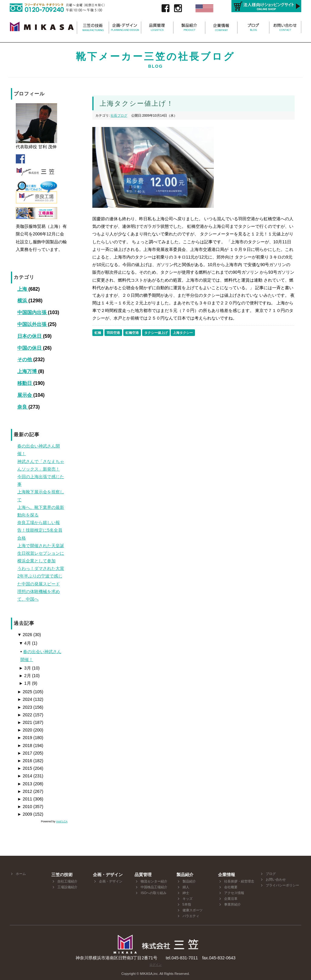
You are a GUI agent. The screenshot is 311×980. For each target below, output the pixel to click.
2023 (25, 707)
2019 (25, 738)
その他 (25, 360)
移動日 (25, 383)
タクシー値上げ (156, 333)
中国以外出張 (32, 324)
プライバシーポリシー (282, 885)
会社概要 (231, 887)
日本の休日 (30, 336)
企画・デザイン (111, 881)
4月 (25, 643)
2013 (25, 784)
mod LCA (62, 821)
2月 (25, 676)
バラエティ (191, 916)
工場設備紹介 (67, 887)
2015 (25, 768)
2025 (25, 692)
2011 (25, 799)
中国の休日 (30, 348)
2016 (25, 761)
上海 (23, 289)
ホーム (21, 874)
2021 (25, 722)
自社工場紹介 (67, 881)
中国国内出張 (32, 312)
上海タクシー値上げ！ (137, 103)
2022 (25, 715)
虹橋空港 (132, 333)
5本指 (187, 904)
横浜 (23, 301)
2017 (25, 753)
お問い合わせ (276, 879)
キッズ (188, 899)
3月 (25, 668)
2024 (25, 699)
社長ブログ (119, 115)
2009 (25, 814)
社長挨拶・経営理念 (239, 881)
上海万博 (28, 371)
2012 (25, 791)
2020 (25, 730)
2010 (25, 807)
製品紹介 (189, 881)
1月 (25, 683)
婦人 (186, 887)
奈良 (23, 407)
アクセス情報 (234, 893)
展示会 (25, 395)
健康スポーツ (193, 910)
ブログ (271, 874)
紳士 (186, 893)
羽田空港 (113, 333)
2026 (25, 635)
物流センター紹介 (154, 881)
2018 (25, 745)
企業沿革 (231, 899)
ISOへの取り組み (154, 893)
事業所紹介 (232, 904)
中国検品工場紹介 (154, 887)
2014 (25, 776)
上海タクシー (183, 333)
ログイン (155, 965)
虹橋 (98, 333)
